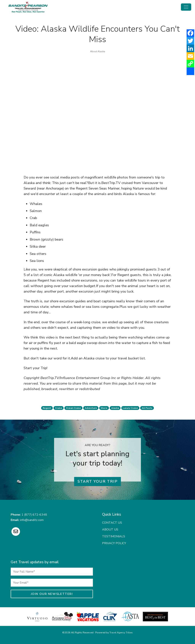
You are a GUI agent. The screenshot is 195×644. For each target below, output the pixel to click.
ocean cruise (73, 408)
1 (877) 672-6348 (34, 515)
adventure (91, 408)
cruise (59, 408)
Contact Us (112, 523)
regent (47, 408)
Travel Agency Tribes (121, 633)
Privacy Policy (114, 543)
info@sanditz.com (32, 520)
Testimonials (114, 536)
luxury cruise (130, 408)
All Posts (147, 408)
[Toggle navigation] (186, 7)
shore (104, 408)
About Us (110, 530)
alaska (115, 408)
